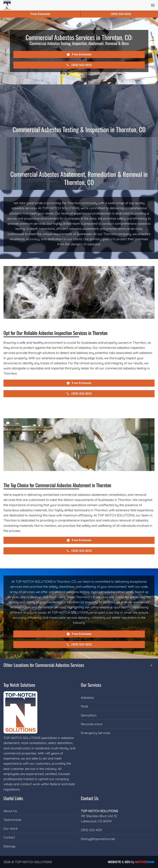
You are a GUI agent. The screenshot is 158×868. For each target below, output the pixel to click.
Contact (9, 837)
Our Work (11, 829)
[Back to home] (7, 5)
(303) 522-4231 (91, 830)
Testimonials (12, 820)
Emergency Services (95, 733)
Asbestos (87, 698)
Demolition (89, 715)
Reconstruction (92, 724)
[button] (153, 5)
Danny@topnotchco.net (98, 839)
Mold (84, 706)
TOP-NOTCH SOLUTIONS (99, 811)
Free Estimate (40, 14)
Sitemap (9, 846)
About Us (10, 811)
